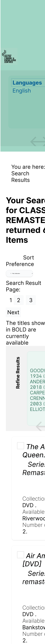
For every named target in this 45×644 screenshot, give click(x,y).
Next (13, 312)
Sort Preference (20, 261)
